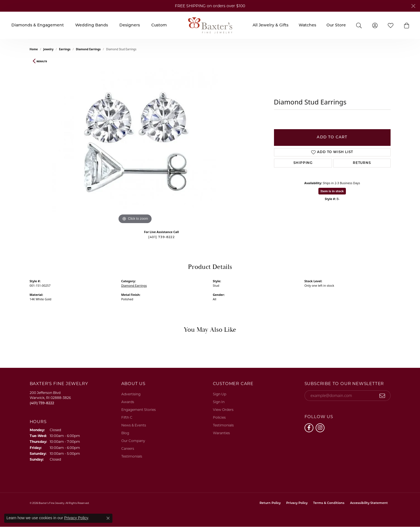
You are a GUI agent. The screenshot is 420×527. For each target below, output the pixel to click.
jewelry (48, 49)
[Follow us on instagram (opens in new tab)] (320, 428)
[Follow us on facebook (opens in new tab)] (309, 428)
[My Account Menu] (375, 25)
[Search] (359, 25)
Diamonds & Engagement (38, 25)
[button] (407, 25)
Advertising (131, 394)
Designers (130, 25)
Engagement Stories (139, 410)
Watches (307, 25)
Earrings (65, 49)
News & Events (134, 425)
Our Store (336, 25)
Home (34, 49)
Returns (362, 163)
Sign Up (220, 394)
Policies (219, 417)
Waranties (221, 433)
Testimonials (132, 456)
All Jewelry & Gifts (271, 25)
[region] (135, 142)
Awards (128, 402)
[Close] (413, 6)
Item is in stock (332, 191)
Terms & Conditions (329, 503)
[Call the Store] (42, 403)
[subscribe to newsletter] (382, 396)
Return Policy (270, 503)
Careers (128, 449)
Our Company (133, 441)
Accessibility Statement (369, 503)
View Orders (223, 410)
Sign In (219, 402)
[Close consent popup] (108, 518)
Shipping (303, 163)
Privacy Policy (297, 503)
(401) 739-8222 (161, 237)
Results (42, 61)
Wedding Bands (92, 25)
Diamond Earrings (88, 49)
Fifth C (127, 417)
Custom (159, 25)
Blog (125, 433)
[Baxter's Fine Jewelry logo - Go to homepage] (210, 25)
